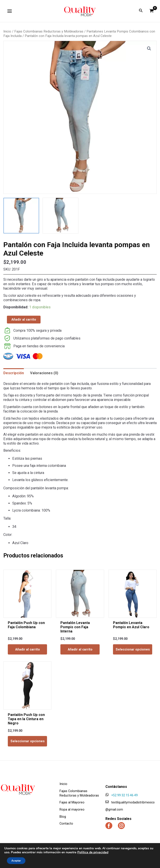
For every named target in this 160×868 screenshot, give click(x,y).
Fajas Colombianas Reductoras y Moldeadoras (49, 31)
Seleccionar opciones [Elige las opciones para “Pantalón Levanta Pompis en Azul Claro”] (133, 649)
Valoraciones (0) (44, 373)
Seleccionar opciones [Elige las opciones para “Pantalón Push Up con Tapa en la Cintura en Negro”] (28, 741)
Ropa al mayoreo (72, 809)
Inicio (7, 31)
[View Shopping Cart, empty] (151, 11)
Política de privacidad (93, 852)
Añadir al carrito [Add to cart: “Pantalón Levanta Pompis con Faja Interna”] (80, 649)
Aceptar (16, 861)
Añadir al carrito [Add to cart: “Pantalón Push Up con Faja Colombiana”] (28, 649)
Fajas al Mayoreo (72, 803)
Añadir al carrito (24, 319)
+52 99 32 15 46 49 (124, 795)
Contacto (66, 824)
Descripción (14, 373)
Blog (63, 817)
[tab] (14, 373)
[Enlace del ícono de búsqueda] (141, 11)
